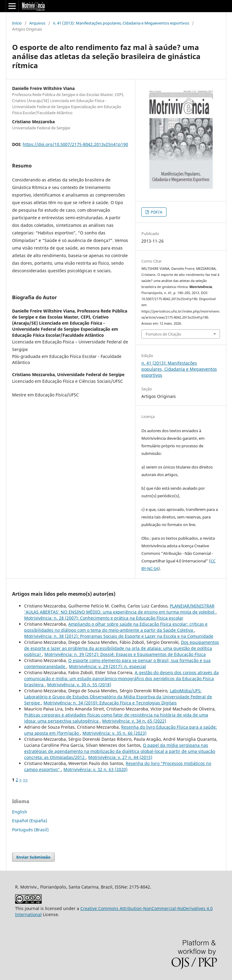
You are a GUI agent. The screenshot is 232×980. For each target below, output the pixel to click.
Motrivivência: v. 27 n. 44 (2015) (120, 757)
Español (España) (30, 821)
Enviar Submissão (33, 857)
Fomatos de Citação (163, 334)
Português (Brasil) (30, 830)
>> (25, 780)
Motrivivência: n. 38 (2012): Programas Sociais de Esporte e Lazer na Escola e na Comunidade (119, 636)
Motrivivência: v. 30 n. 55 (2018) (79, 685)
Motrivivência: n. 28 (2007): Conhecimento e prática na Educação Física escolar (104, 618)
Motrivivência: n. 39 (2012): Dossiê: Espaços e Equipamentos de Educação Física (125, 654)
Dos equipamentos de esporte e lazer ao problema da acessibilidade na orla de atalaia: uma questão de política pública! (122, 648)
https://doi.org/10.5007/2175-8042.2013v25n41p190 (75, 144)
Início (17, 23)
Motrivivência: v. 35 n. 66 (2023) (114, 733)
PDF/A (156, 212)
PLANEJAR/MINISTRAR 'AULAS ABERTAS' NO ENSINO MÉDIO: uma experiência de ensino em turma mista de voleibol (120, 609)
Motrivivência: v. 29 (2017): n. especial (107, 666)
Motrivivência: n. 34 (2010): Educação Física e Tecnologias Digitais (110, 703)
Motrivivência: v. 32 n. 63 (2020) (95, 769)
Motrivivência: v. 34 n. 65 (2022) (134, 721)
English (20, 812)
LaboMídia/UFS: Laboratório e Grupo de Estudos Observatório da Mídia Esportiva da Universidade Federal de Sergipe (118, 697)
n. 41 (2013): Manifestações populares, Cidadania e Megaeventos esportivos (121, 23)
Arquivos (37, 23)
